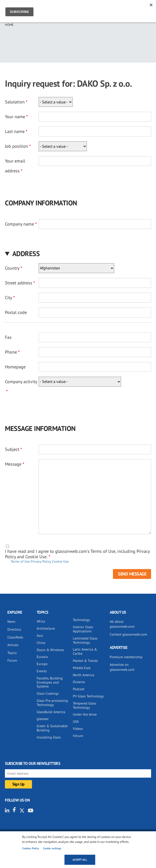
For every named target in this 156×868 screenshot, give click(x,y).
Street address (19, 283)
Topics (12, 653)
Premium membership (126, 657)
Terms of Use (20, 561)
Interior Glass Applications (83, 629)
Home (9, 25)
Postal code (16, 312)
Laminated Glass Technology (85, 640)
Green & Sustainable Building (52, 728)
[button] (78, 254)
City (8, 298)
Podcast (79, 689)
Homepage (15, 367)
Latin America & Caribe (85, 651)
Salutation (15, 102)
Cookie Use (60, 561)
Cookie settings (52, 848)
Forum (12, 660)
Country (12, 268)
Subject (12, 449)
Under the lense (85, 714)
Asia (40, 636)
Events (42, 671)
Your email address (15, 166)
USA (76, 721)
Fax (8, 337)
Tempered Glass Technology (85, 705)
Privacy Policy (41, 561)
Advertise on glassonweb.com (122, 667)
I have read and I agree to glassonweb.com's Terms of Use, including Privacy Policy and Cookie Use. (77, 554)
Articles (13, 645)
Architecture (46, 628)
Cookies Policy (31, 848)
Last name (15, 131)
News (11, 622)
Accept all (80, 860)
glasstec (43, 719)
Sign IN (132, 9)
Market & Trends (85, 661)
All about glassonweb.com (122, 624)
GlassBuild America (51, 712)
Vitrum (78, 736)
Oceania (79, 682)
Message (13, 464)
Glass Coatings (48, 693)
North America (84, 675)
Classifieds (15, 637)
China (41, 643)
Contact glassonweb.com (128, 634)
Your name (15, 117)
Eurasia (42, 657)
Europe (42, 664)
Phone (11, 352)
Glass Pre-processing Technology (52, 703)
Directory (14, 629)
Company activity (21, 382)
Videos (78, 729)
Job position (16, 146)
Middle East (82, 668)
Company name (19, 224)
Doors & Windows (50, 650)
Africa (41, 621)
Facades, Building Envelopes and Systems (50, 682)
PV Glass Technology (88, 696)
